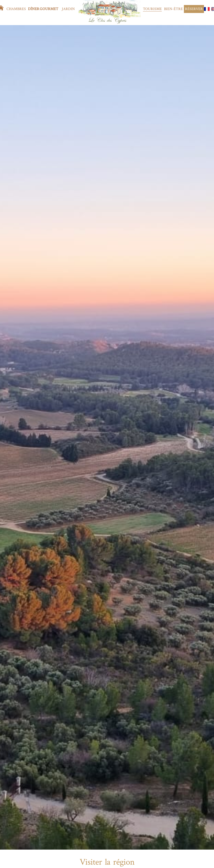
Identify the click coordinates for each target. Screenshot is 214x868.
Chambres (16, 9)
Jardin (68, 9)
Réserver (194, 9)
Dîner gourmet (43, 9)
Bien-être (173, 9)
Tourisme (152, 9)
